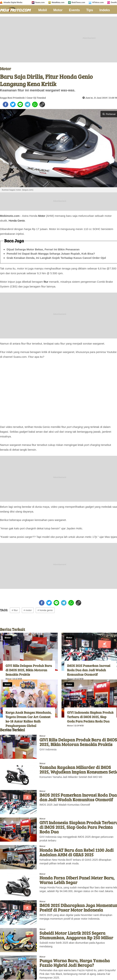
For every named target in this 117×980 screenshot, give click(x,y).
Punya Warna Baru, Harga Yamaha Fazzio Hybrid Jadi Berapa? (75, 963)
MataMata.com (58, 2)
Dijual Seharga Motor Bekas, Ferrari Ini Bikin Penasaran (43, 249)
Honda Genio (17, 221)
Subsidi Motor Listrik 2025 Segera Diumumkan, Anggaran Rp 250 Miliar (76, 935)
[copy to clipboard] (42, 104)
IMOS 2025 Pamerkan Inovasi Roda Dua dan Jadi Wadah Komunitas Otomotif (89, 670)
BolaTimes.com (78, 2)
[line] (20, 104)
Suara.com (40, 2)
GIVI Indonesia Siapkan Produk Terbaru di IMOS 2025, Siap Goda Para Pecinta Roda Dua (90, 717)
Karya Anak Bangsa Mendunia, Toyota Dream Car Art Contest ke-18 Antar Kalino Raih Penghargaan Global (28, 719)
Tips (90, 10)
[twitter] (13, 104)
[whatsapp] (35, 104)
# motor (28, 610)
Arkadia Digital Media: (13, 2)
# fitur (15, 610)
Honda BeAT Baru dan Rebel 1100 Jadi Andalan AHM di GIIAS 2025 (76, 852)
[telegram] (28, 104)
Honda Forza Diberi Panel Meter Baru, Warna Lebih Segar (77, 880)
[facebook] (6, 104)
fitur (46, 282)
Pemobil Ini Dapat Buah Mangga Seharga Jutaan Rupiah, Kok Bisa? (51, 254)
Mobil (43, 10)
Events (74, 10)
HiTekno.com (98, 2)
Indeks (105, 10)
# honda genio (45, 610)
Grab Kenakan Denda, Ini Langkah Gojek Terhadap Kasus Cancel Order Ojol (56, 258)
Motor (58, 10)
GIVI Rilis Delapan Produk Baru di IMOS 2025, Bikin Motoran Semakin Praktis (29, 670)
